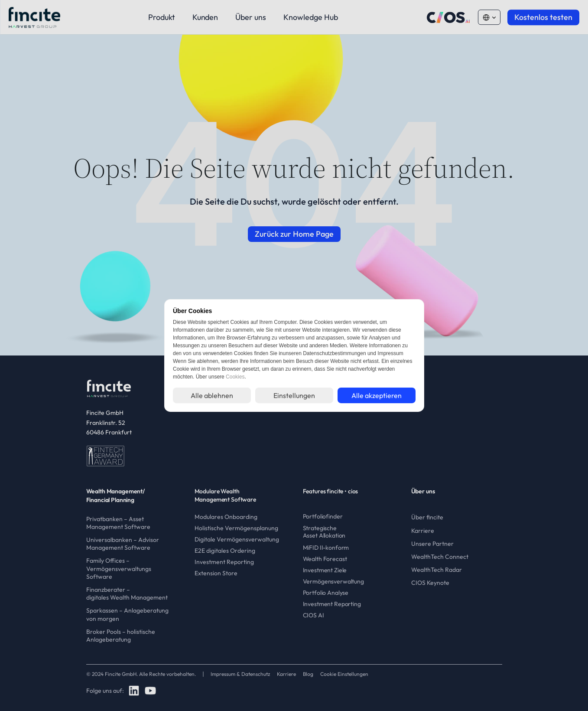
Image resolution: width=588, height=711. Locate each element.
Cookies (235, 377)
